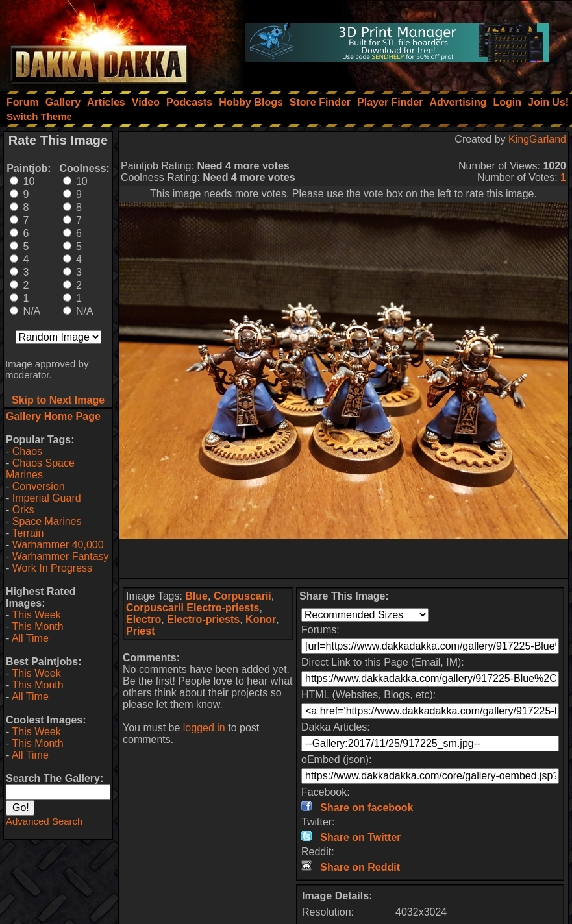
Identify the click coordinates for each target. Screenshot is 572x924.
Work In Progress (52, 568)
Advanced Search (44, 821)
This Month (37, 626)
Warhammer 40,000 (58, 545)
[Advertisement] (343, 559)
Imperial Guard (47, 498)
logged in (204, 728)
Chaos (27, 451)
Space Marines (47, 521)
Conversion (39, 486)
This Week (36, 615)
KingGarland (537, 139)
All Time (30, 638)
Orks (23, 510)
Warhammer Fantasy (61, 556)
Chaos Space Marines (40, 469)
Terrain (28, 533)
